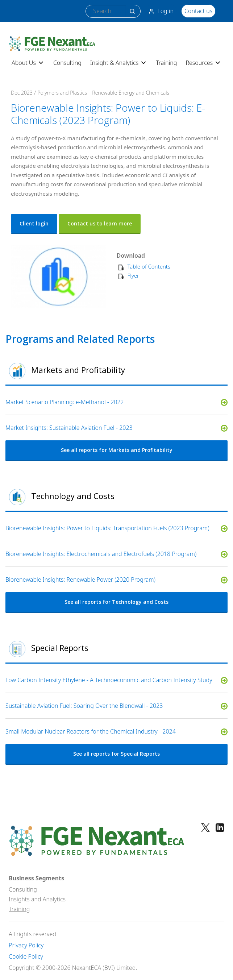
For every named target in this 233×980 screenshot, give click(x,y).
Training (166, 63)
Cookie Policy (26, 957)
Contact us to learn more (100, 223)
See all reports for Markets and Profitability (117, 450)
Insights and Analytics (37, 899)
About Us (28, 63)
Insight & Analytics (119, 63)
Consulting (67, 63)
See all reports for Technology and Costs (116, 602)
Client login (34, 223)
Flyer (133, 275)
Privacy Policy (26, 945)
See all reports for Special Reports (116, 754)
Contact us (198, 11)
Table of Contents (149, 266)
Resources (203, 63)
